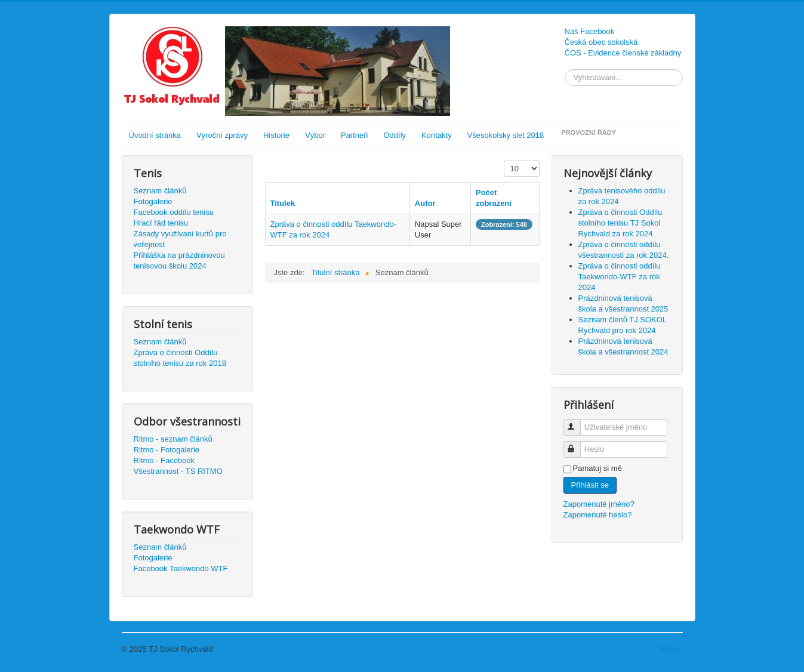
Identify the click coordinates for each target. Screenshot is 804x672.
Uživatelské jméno (577, 422)
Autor (425, 203)
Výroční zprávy (222, 135)
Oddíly (395, 135)
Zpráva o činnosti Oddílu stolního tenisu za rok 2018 (180, 358)
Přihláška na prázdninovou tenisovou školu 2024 (179, 261)
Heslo (577, 444)
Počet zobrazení (504, 161)
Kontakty (437, 135)
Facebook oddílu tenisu (174, 212)
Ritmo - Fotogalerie (167, 450)
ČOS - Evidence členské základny (623, 53)
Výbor (315, 135)
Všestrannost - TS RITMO (178, 471)
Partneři (355, 135)
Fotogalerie (153, 201)
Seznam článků (160, 191)
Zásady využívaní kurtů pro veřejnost (180, 239)
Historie (276, 135)
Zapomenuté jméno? (599, 504)
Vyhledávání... (565, 70)
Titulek (283, 203)
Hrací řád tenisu (161, 223)
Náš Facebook (590, 31)
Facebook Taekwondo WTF (181, 568)
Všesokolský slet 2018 (506, 135)
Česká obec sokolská (601, 42)
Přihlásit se (590, 485)
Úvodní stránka (155, 135)
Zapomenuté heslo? (598, 515)
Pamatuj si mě (597, 468)
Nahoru (670, 649)
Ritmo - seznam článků (173, 439)
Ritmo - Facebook (164, 460)
